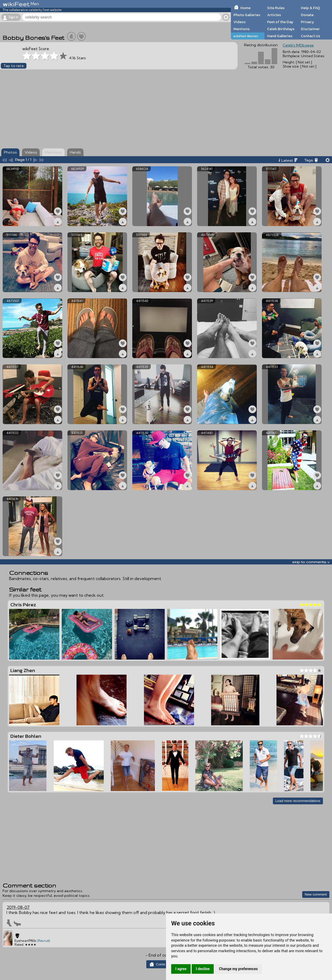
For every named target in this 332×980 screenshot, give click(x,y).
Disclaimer (310, 29)
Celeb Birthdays (281, 29)
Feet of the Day (280, 22)
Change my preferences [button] (238, 969)
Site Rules (276, 8)
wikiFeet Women (246, 36)
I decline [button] (203, 969)
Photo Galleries (247, 15)
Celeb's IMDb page (298, 45)
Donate (307, 15)
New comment (316, 894)
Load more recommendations (298, 801)
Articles (274, 15)
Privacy (307, 22)
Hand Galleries (280, 36)
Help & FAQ (310, 8)
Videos (240, 22)
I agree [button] (181, 969)
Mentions (241, 29)
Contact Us (310, 36)
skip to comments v (311, 562)
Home (245, 8)
